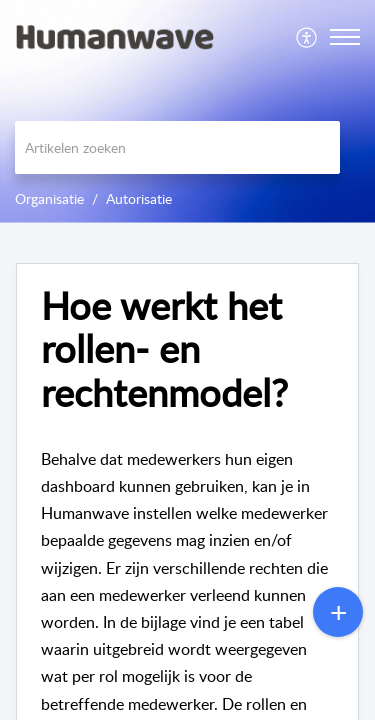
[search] (177, 147)
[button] (307, 37)
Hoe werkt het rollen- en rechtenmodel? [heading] (164, 349)
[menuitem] (307, 37)
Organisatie (49, 198)
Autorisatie (139, 198)
